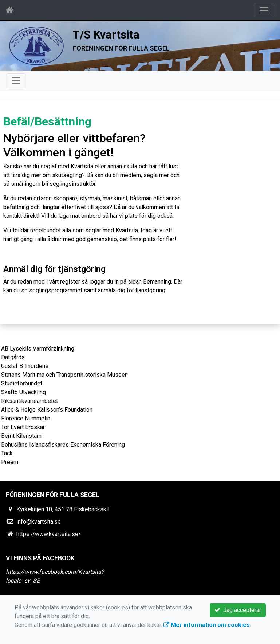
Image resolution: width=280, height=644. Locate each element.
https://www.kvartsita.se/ (49, 534)
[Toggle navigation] (264, 10)
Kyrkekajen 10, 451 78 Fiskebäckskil (63, 509)
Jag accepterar (238, 610)
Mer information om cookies (207, 625)
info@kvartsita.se (39, 522)
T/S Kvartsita (106, 35)
